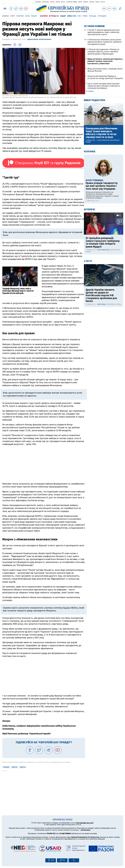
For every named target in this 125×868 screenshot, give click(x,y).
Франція (6, 767)
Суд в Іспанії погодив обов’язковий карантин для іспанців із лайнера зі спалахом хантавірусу (104, 161)
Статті (13, 16)
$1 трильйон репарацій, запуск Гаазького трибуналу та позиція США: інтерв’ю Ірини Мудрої (103, 318)
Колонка (90, 227)
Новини (5, 16)
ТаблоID (92, 2)
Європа (52, 2)
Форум (58, 2)
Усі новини (90, 167)
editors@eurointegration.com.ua (69, 825)
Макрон (23, 767)
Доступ (103, 2)
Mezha (97, 2)
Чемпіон (86, 2)
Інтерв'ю (20, 16)
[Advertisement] (44, 464)
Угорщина (102, 16)
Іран (79, 16)
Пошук (34, 16)
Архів (27, 16)
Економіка (45, 2)
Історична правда (71, 2)
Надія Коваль (33, 39)
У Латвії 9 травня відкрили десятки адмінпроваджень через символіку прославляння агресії (103, 108)
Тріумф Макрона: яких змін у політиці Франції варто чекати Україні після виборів (18, 291)
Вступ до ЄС (54, 16)
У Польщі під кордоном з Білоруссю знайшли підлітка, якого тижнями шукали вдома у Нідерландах (103, 127)
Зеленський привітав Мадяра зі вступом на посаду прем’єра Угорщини (105, 153)
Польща (93, 16)
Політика (38, 2)
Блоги (63, 2)
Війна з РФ (72, 16)
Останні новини (94, 102)
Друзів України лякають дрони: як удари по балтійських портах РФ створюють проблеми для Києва (101, 371)
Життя (80, 2)
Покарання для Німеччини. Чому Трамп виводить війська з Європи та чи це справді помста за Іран (102, 208)
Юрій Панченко (45, 39)
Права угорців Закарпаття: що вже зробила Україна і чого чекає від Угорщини (102, 262)
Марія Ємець (101, 380)
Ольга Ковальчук (103, 216)
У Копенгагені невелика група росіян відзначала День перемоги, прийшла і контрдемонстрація (105, 117)
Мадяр (63, 16)
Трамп (85, 16)
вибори (15, 767)
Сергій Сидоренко (103, 325)
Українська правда (26, 2)
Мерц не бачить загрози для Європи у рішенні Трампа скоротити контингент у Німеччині (105, 137)
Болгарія (44, 16)
